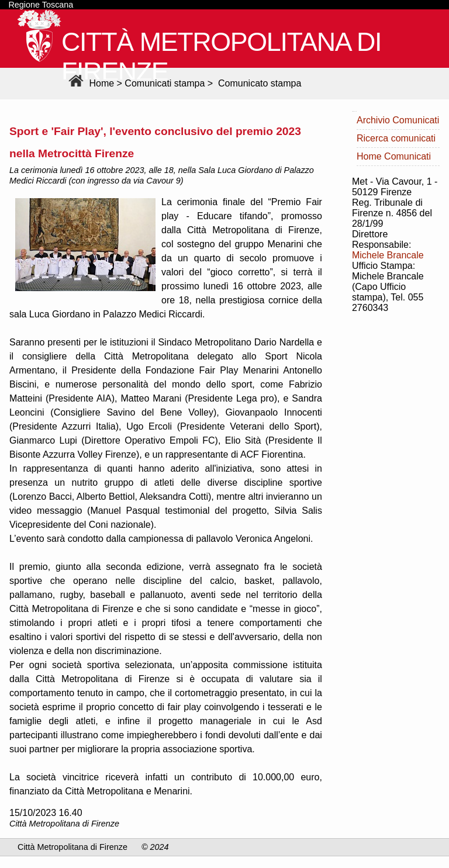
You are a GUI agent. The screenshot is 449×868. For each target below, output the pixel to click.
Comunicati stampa (165, 83)
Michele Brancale (388, 255)
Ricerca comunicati (396, 138)
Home (90, 83)
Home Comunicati (394, 156)
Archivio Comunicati (398, 120)
